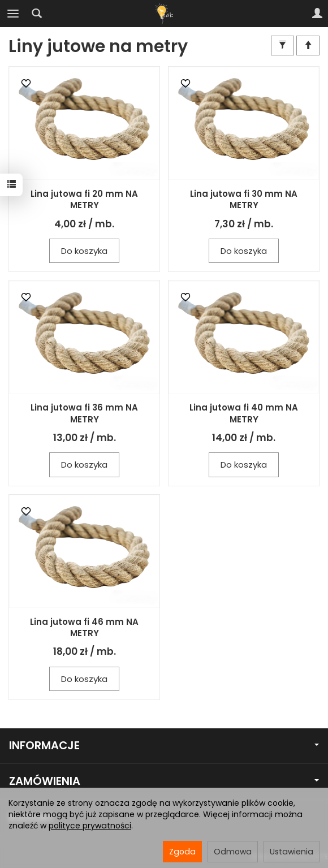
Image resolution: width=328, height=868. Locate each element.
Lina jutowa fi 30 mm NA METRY (244, 199)
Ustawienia (292, 852)
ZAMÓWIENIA (164, 781)
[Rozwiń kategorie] (13, 14)
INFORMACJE (164, 746)
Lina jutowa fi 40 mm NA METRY (244, 413)
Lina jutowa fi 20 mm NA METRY (84, 199)
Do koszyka (84, 251)
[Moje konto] (317, 14)
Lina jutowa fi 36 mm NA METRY (84, 413)
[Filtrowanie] (282, 46)
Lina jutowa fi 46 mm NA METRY (84, 627)
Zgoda (182, 852)
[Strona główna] (164, 14)
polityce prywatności (90, 826)
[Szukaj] (37, 14)
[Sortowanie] (308, 46)
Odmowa (233, 852)
